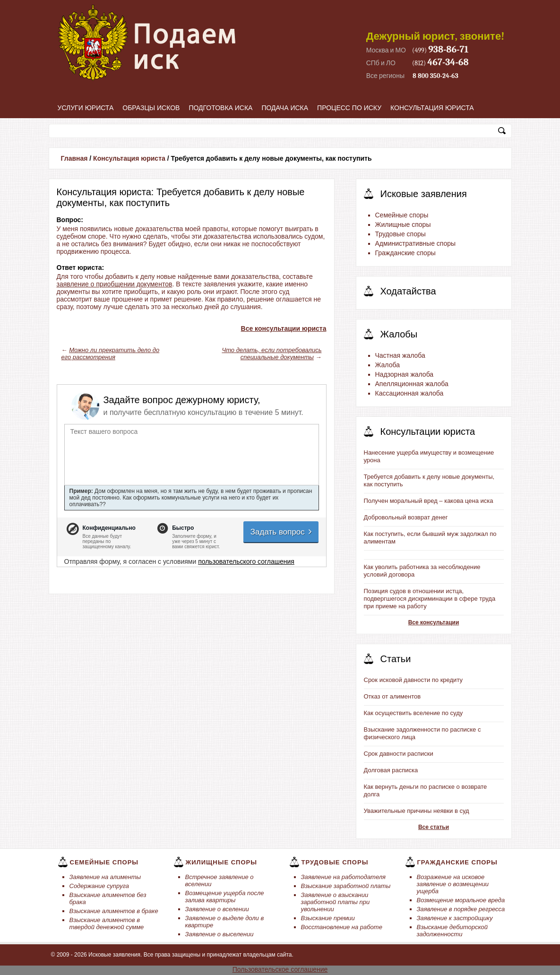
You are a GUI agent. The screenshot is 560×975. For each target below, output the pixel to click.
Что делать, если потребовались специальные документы (271, 354)
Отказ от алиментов (392, 696)
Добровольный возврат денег (406, 517)
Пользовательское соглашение (280, 969)
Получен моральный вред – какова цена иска (429, 501)
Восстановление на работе (342, 927)
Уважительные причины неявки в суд (417, 811)
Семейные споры (402, 215)
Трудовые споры (401, 234)
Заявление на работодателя (344, 877)
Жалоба (388, 365)
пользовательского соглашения (246, 561)
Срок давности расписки (399, 754)
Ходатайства (408, 291)
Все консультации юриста (284, 328)
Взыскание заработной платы (346, 886)
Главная (74, 158)
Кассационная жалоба (409, 393)
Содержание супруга (99, 886)
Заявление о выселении (220, 934)
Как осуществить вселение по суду (414, 713)
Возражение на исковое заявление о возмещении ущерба (453, 884)
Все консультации (434, 622)
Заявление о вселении (217, 909)
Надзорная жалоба (405, 374)
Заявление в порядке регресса (461, 909)
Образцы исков (151, 108)
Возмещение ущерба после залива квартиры (225, 897)
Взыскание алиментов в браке (114, 911)
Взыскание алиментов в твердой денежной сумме (107, 923)
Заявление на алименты (105, 877)
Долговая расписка (391, 770)
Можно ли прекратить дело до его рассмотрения (111, 354)
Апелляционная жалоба (412, 384)
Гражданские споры (405, 253)
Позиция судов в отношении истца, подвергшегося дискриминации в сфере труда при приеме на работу (430, 599)
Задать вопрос (282, 532)
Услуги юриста (86, 108)
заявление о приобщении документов (115, 284)
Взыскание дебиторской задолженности (452, 931)
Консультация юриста (432, 108)
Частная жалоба (400, 355)
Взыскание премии (328, 918)
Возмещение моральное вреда (461, 900)
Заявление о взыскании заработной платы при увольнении (336, 902)
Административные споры (416, 243)
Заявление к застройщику (455, 918)
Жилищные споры (403, 224)
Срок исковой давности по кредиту (414, 680)
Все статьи (434, 827)
